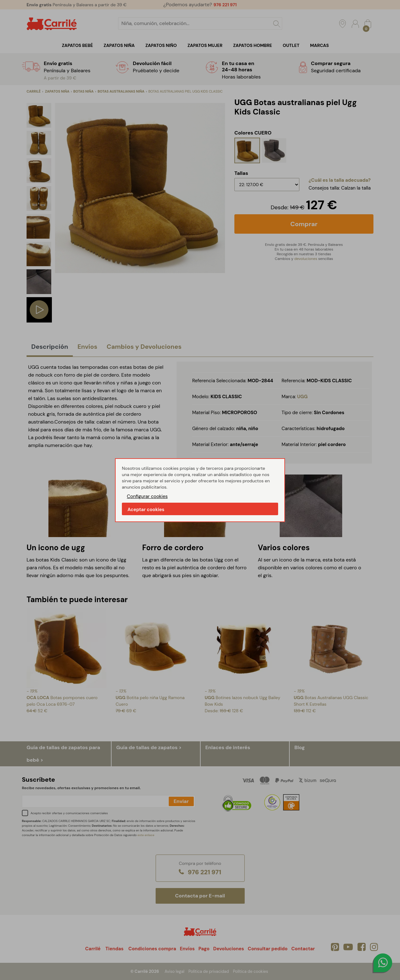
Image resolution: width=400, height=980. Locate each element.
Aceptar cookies (146, 510)
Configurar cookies (147, 496)
